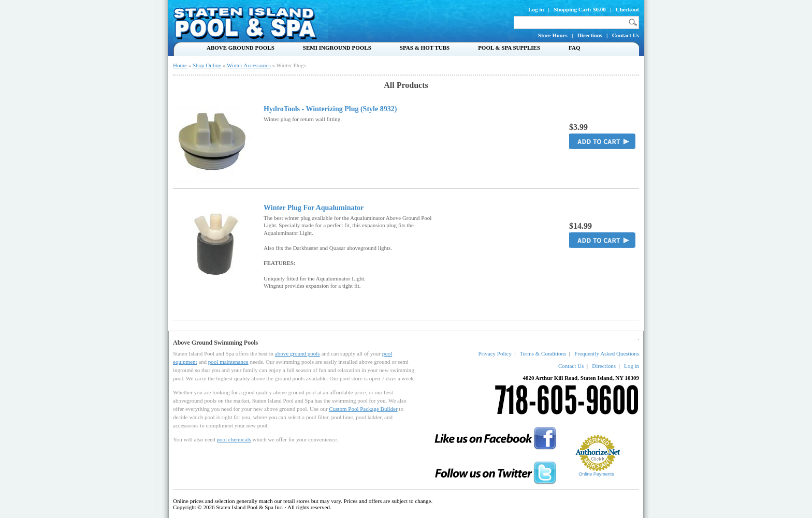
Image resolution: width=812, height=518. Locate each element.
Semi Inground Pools (337, 48)
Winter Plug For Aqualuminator (314, 208)
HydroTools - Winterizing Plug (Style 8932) (330, 109)
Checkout (627, 9)
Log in (536, 9)
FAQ (574, 48)
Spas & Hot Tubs (425, 48)
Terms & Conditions (543, 353)
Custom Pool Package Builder (363, 409)
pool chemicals (234, 439)
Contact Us (626, 35)
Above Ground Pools (241, 48)
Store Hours (553, 35)
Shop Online (207, 65)
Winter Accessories (249, 65)
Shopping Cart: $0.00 (580, 9)
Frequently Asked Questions (607, 353)
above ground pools (298, 353)
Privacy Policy (495, 353)
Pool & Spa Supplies (509, 48)
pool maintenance (228, 362)
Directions (590, 35)
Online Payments (596, 474)
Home (180, 65)
